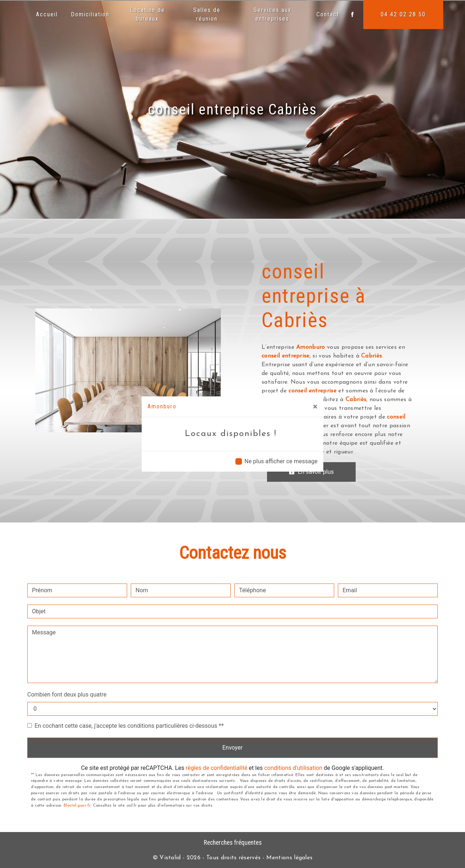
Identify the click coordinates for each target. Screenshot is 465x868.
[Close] (315, 407)
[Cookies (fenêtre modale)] (2, 864)
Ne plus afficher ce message (281, 461)
